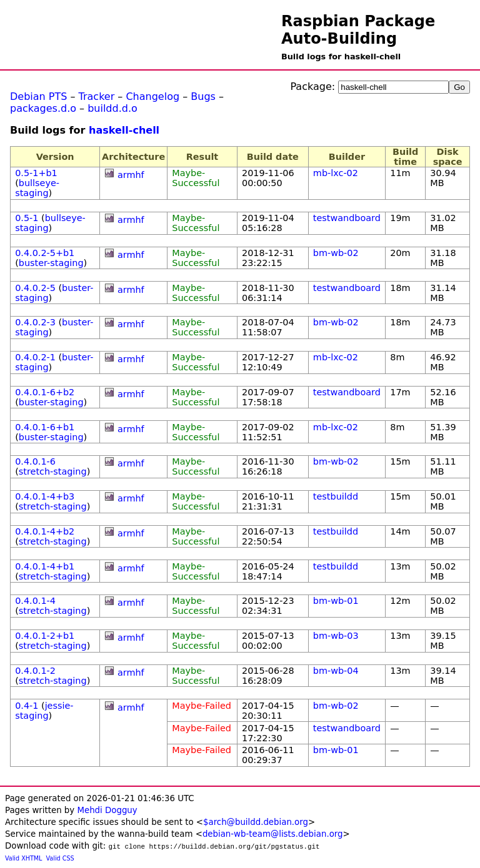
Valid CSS (60, 858)
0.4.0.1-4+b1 (45, 566)
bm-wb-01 (336, 601)
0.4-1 (27, 706)
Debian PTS (38, 96)
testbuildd (336, 496)
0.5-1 (27, 218)
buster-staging (51, 263)
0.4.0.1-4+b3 (45, 496)
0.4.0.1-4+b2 (45, 531)
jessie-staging (44, 711)
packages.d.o (43, 108)
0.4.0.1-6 (35, 461)
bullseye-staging (37, 188)
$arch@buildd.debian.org (256, 822)
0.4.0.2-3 (35, 322)
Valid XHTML (23, 858)
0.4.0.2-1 (35, 357)
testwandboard (347, 218)
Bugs (203, 96)
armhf (131, 175)
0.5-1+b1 (36, 173)
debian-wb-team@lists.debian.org (273, 834)
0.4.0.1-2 (35, 671)
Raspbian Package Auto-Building (358, 30)
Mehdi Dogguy (107, 810)
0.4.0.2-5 (35, 288)
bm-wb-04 (336, 671)
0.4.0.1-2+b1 (45, 636)
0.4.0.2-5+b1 (45, 253)
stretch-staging (53, 471)
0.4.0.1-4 (35, 601)
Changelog (152, 96)
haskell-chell (124, 130)
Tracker (97, 96)
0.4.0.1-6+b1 (45, 427)
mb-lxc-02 (336, 173)
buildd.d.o (112, 108)
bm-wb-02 (336, 253)
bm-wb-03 (336, 636)
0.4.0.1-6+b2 (45, 392)
